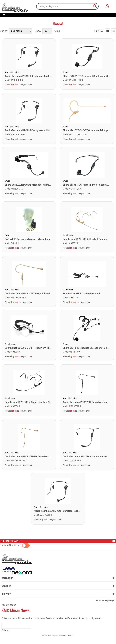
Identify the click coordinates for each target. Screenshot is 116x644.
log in (14, 85)
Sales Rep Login (107, 600)
